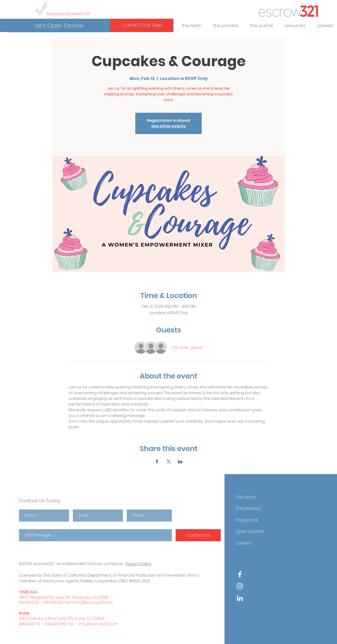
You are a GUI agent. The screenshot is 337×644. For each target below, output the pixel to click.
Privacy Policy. (138, 564)
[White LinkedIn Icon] (240, 598)
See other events (168, 126)
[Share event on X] (169, 462)
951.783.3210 (29, 603)
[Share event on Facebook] (157, 462)
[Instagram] (240, 586)
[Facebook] (240, 574)
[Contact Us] (198, 535)
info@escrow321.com (93, 603)
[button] (59, 26)
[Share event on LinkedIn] (180, 462)
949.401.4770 (30, 624)
